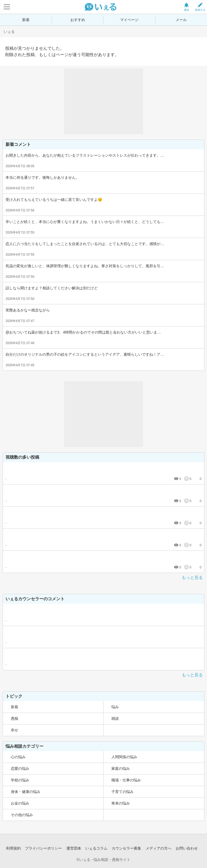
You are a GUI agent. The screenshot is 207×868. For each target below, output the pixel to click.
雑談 (115, 718)
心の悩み (18, 757)
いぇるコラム (96, 848)
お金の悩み (20, 803)
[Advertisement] (103, 101)
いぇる (9, 32)
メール (181, 20)
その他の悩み (22, 815)
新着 (26, 20)
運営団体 (74, 848)
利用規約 (13, 848)
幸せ (14, 730)
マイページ (129, 20)
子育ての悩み (122, 792)
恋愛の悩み (20, 768)
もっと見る (192, 577)
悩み (115, 707)
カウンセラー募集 (126, 848)
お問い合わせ (187, 848)
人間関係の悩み (124, 757)
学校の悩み (20, 780)
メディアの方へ (159, 848)
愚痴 (14, 718)
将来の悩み (121, 803)
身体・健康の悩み (26, 792)
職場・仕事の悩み (126, 780)
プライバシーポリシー (43, 848)
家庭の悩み (121, 768)
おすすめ (78, 20)
